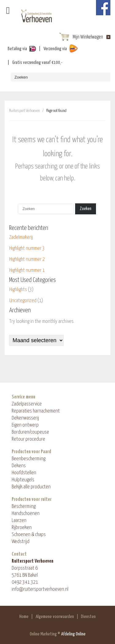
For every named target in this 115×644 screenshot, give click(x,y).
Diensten (88, 617)
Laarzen (19, 521)
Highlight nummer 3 (27, 248)
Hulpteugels (23, 480)
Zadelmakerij (21, 237)
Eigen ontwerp (25, 425)
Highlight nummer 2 (27, 259)
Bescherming (24, 507)
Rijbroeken (22, 528)
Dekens (19, 466)
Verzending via (55, 49)
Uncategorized (23, 301)
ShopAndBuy (36, 17)
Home (24, 617)
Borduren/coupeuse (30, 432)
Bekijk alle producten (31, 487)
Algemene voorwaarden (55, 617)
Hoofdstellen (24, 473)
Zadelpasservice (27, 404)
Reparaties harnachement (36, 411)
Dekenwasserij (25, 418)
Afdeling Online (73, 634)
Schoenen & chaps (29, 535)
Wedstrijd (21, 542)
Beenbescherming (29, 459)
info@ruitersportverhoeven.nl (40, 589)
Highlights (18, 290)
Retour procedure (28, 439)
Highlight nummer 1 (27, 270)
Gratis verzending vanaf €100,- (37, 63)
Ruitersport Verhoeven (25, 111)
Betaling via (17, 49)
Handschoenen (26, 514)
